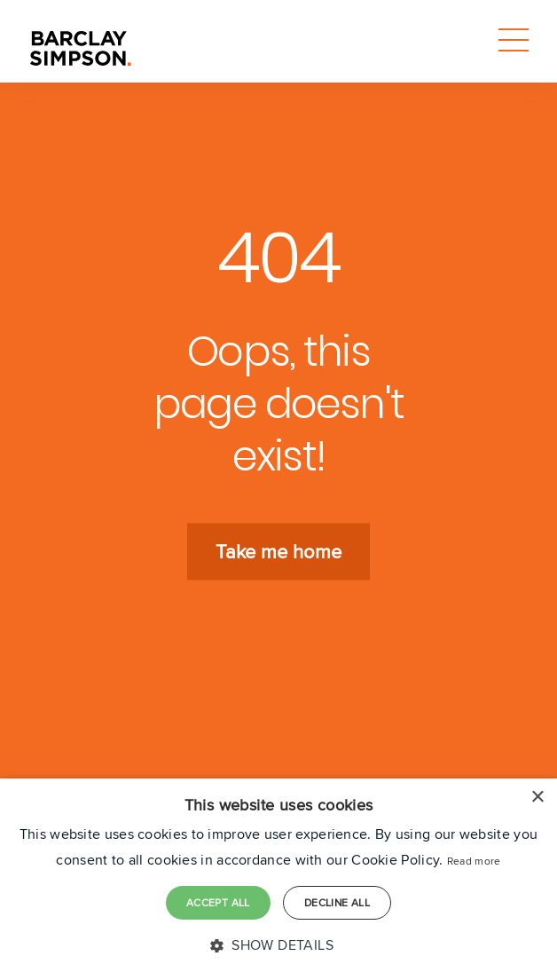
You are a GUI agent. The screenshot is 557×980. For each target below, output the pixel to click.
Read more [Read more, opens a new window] (474, 861)
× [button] (537, 798)
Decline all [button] (337, 902)
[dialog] (278, 879)
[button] (278, 946)
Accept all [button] (218, 902)
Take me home (278, 552)
